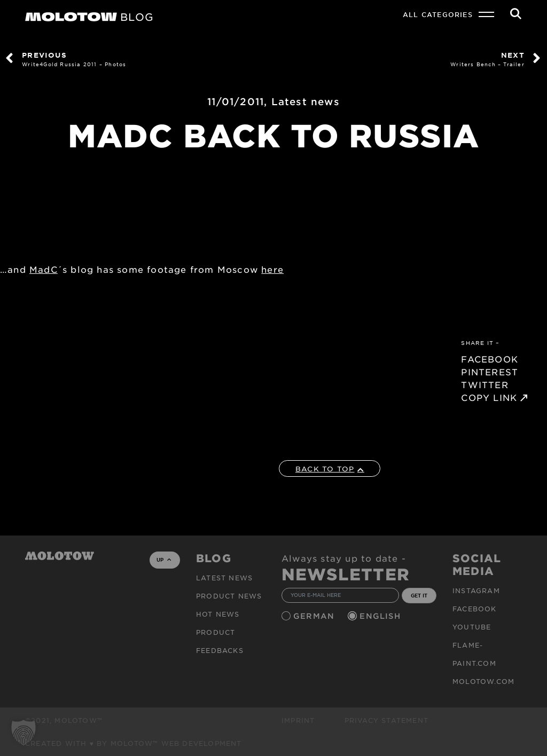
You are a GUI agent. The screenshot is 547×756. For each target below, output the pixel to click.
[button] (24, 733)
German (315, 616)
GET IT (419, 595)
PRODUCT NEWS (229, 596)
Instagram (476, 590)
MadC (44, 269)
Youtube (472, 627)
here (272, 269)
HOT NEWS (218, 614)
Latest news (306, 101)
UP (164, 560)
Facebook (475, 609)
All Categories (438, 14)
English (381, 616)
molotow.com (483, 681)
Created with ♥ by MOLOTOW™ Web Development (134, 743)
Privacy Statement (386, 720)
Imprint (298, 720)
